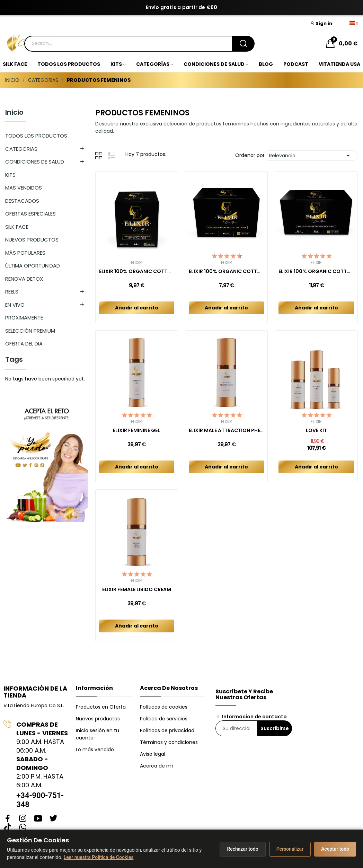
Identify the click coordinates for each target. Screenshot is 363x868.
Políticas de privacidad (167, 730)
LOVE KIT (316, 431)
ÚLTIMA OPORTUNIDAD (33, 266)
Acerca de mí (156, 766)
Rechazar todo (242, 849)
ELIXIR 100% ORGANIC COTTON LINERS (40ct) (226, 271)
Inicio (14, 113)
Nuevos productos (98, 719)
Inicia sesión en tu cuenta (98, 734)
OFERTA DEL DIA (24, 344)
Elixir (136, 263)
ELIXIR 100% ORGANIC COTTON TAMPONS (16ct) (137, 271)
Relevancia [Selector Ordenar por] (311, 156)
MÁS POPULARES (25, 253)
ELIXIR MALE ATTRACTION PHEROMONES (226, 431)
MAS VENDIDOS (24, 188)
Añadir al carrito (137, 308)
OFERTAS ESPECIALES (30, 214)
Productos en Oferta (101, 707)
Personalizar (290, 849)
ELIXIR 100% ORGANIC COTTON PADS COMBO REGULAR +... (316, 271)
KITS (10, 175)
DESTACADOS (22, 201)
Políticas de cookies (164, 707)
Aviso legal (153, 754)
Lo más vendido (95, 749)
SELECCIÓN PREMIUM (30, 331)
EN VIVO (15, 305)
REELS (12, 292)
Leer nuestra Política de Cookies (99, 857)
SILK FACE (17, 227)
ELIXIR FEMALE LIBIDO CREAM (137, 590)
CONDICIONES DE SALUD (35, 162)
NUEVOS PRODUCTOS (32, 240)
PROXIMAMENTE (24, 318)
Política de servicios (164, 719)
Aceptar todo (335, 849)
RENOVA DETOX (24, 279)
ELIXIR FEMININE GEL (136, 431)
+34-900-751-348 (40, 800)
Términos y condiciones (169, 742)
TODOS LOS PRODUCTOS (36, 136)
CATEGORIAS (21, 149)
